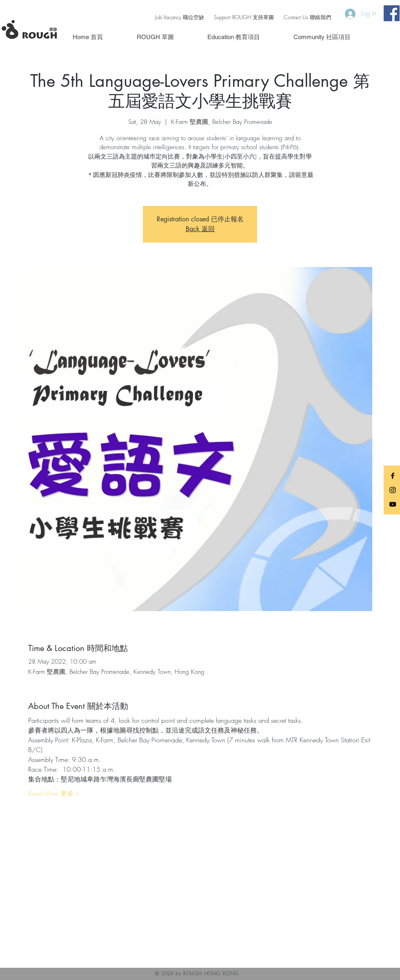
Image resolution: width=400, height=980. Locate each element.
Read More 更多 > (54, 793)
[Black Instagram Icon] (393, 490)
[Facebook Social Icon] (392, 13)
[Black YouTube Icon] (393, 504)
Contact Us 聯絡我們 (307, 17)
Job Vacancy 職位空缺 (180, 17)
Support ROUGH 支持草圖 (244, 17)
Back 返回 (200, 229)
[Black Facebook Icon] (393, 476)
